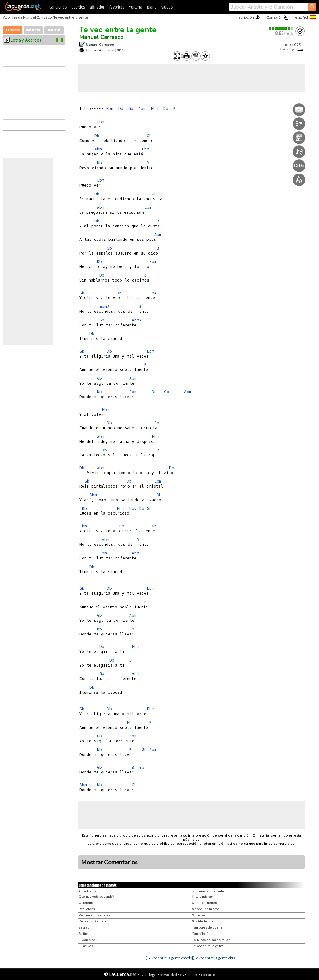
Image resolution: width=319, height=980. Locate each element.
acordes (78, 7)
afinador (97, 7)
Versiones (13, 30)
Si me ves (86, 946)
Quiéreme (86, 903)
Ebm (110, 109)
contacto (208, 975)
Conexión (274, 17)
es (182, 975)
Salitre (83, 934)
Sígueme (199, 915)
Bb (84, 509)
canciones (58, 7)
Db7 (133, 509)
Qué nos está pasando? (96, 897)
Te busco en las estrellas (211, 940)
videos (167, 7)
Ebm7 (104, 306)
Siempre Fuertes (205, 903)
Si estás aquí (88, 940)
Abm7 (137, 320)
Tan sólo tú (200, 934)
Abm (142, 109)
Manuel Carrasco (102, 37)
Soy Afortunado (203, 921)
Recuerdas (87, 909)
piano (152, 7)
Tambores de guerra (207, 928)
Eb (129, 723)
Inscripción (245, 17)
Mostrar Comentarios (109, 862)
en (189, 975)
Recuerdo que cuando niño (98, 915)
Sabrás (84, 928)
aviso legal (148, 975)
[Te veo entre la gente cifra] (215, 958)
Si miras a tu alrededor (211, 891)
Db (121, 109)
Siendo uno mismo (206, 909)
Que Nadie (88, 891)
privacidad (168, 975)
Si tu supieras (202, 897)
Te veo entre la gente (118, 30)
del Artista (33, 30)
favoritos (117, 7)
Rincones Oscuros (92, 921)
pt (196, 975)
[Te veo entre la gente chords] (169, 958)
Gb (131, 109)
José (300, 49)
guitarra (136, 7)
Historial (54, 30)
